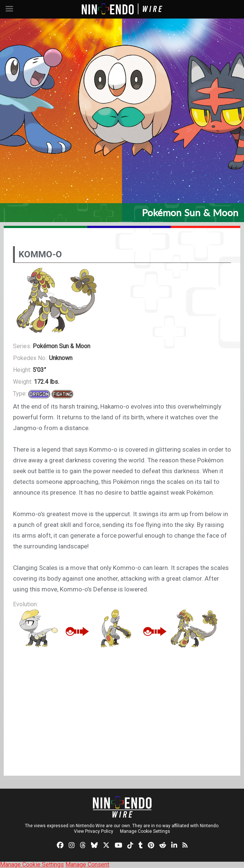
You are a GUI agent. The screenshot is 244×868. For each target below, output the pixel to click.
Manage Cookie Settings (145, 831)
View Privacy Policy (94, 831)
